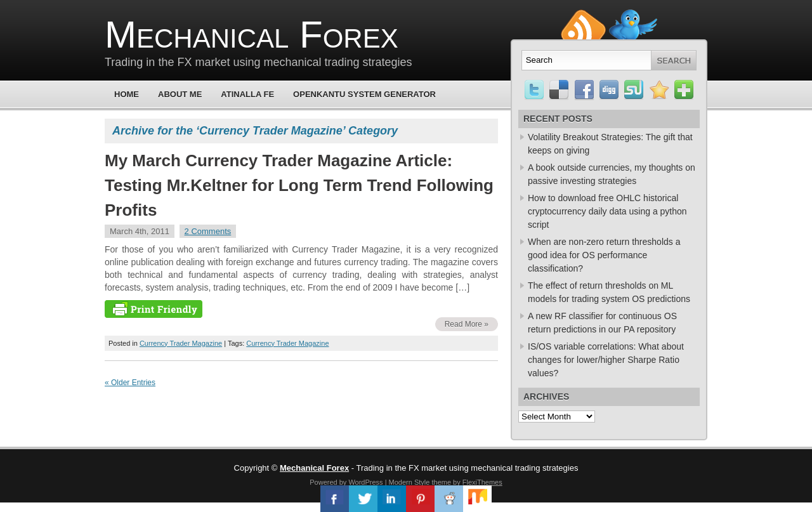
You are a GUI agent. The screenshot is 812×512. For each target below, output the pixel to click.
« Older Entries (130, 383)
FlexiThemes (482, 482)
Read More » (467, 324)
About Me (180, 94)
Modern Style (409, 482)
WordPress (365, 482)
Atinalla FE (247, 94)
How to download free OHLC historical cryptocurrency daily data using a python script (607, 211)
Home (127, 94)
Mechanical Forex (252, 35)
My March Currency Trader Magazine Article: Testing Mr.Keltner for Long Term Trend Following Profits (299, 185)
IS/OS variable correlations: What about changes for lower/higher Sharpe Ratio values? (606, 360)
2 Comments (208, 231)
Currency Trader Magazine (181, 343)
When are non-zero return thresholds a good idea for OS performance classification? (604, 255)
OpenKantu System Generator (364, 94)
